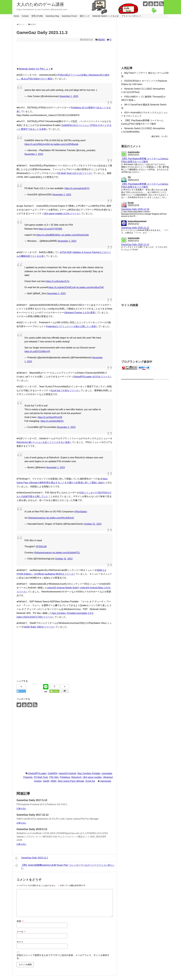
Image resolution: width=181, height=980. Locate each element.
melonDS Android (67, 773)
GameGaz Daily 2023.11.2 (31, 858)
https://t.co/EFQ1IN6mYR (37, 351)
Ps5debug (65, 777)
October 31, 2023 (93, 524)
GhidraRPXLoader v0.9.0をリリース (92, 377)
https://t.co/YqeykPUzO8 (50, 417)
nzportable (107, 773)
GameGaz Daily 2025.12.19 (135, 209)
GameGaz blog (52, 16)
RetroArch (76, 777)
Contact (25, 16)
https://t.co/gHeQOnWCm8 (62, 287)
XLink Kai (90, 781)
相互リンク (85, 16)
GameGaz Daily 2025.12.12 (135, 228)
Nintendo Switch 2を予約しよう (35, 69)
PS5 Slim (54, 777)
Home (16, 16)
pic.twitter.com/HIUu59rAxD (60, 518)
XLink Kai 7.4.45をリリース (64, 390)
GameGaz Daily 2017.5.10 (32, 800)
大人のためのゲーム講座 (40, 4)
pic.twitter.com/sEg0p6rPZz (66, 553)
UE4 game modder (92, 777)
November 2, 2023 (62, 195)
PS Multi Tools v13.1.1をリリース (74, 173)
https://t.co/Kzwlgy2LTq (58, 281)
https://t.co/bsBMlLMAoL (49, 235)
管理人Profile (37, 16)
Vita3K (46, 781)
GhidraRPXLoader (37, 773)
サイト (20, 942)
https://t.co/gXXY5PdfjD (50, 229)
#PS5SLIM (41, 547)
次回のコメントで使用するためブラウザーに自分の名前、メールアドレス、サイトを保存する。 (63, 957)
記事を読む (21, 809)
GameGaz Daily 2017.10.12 (33, 815)
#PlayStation (81, 512)
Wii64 (53, 781)
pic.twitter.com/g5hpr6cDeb (75, 235)
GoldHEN (52, 773)
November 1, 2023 (69, 96)
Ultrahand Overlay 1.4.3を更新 (79, 313)
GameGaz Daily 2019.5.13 (32, 829)
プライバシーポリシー (131, 16)
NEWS (101, 40)
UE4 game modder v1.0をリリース (61, 214)
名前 (20, 921)
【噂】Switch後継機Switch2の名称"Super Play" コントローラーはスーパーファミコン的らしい (65, 866)
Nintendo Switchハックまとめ (106, 16)
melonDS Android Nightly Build (62, 588)
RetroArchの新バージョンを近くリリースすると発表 (43, 442)
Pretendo (28, 777)
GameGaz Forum (69, 16)
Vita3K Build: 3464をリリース (38, 627)
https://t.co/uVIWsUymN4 (37, 144)
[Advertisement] (65, 657)
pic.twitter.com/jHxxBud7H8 (90, 287)
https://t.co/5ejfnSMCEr (52, 421)
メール (21, 932)
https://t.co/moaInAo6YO (77, 188)
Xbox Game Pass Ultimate (71, 781)
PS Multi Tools (41, 777)
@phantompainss (37, 518)
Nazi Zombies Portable (89, 773)
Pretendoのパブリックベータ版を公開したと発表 (71, 326)
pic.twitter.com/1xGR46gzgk (64, 144)
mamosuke (106, 781)
